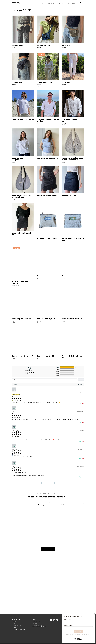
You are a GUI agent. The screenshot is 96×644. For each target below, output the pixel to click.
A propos (75, 4)
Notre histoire (48, 549)
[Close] (94, 614)
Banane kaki (16, 436)
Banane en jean (17, 401)
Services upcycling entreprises (64, 3)
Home (43, 3)
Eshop (48, 4)
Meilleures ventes (17, 625)
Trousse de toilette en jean (20, 472)
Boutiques (54, 3)
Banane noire (17, 418)
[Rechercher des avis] (45, 380)
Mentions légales (36, 623)
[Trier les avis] (80, 384)
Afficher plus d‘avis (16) (48, 483)
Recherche (81, 380)
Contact (15, 623)
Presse (14, 627)
